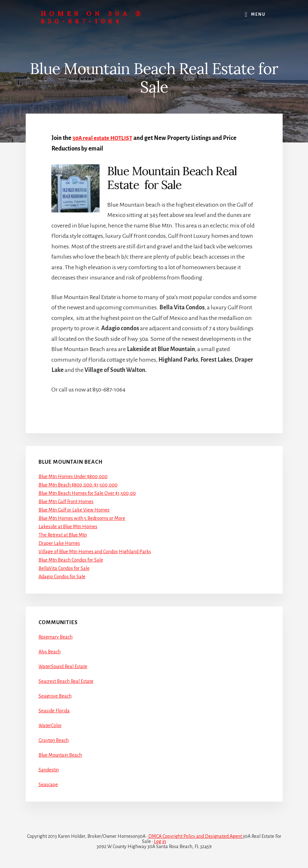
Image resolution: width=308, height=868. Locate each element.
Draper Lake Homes (59, 543)
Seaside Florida (54, 710)
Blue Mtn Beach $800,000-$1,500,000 (78, 485)
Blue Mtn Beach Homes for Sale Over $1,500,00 (87, 493)
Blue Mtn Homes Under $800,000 (73, 477)
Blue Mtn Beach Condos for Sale (71, 560)
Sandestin (49, 769)
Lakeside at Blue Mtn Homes (68, 527)
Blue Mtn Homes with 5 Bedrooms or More (82, 518)
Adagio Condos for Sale (62, 577)
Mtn (82, 535)
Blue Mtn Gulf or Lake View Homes (74, 510)
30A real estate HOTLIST (104, 138)
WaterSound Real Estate (63, 666)
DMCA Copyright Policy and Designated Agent (196, 836)
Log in (160, 841)
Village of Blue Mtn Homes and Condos (78, 552)
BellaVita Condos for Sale (64, 568)
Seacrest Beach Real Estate (66, 681)
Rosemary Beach (56, 637)
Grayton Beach (54, 740)
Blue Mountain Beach (60, 755)
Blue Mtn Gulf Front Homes (66, 502)
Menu (258, 14)
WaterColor (50, 725)
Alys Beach (50, 651)
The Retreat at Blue (58, 535)
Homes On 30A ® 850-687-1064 (92, 17)
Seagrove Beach (55, 696)
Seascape (48, 784)
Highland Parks (135, 552)
